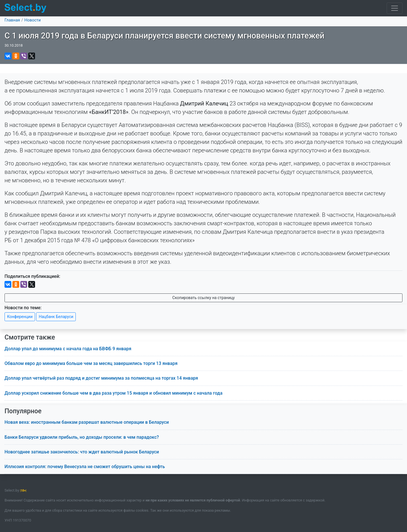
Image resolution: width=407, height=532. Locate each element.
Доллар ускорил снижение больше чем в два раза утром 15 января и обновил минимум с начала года (113, 393)
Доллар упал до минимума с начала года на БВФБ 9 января (68, 349)
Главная (12, 20)
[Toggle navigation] (395, 8)
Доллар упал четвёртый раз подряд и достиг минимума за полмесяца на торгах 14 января (101, 378)
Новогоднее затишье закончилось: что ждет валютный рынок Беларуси (82, 452)
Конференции (20, 317)
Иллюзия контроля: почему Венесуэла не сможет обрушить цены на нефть (85, 467)
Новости (33, 20)
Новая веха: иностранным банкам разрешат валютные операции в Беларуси (87, 422)
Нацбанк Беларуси (56, 317)
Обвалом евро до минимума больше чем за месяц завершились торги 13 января (91, 363)
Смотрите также (30, 337)
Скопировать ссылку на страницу (204, 298)
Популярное (23, 411)
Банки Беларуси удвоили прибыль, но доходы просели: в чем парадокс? (82, 437)
